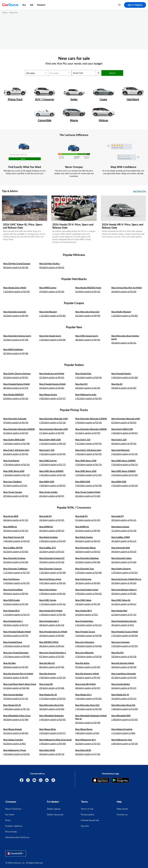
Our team (10, 814)
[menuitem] (24, 5)
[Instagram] (41, 780)
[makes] (37, 73)
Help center (122, 809)
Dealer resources (55, 814)
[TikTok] (53, 780)
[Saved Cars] (119, 5)
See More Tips (140, 191)
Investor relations (14, 826)
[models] (60, 73)
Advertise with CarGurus (17, 837)
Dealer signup (54, 809)
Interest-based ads (90, 820)
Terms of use (87, 809)
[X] (28, 780)
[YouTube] (34, 780)
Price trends (11, 832)
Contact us (122, 814)
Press (8, 820)
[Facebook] (22, 780)
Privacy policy (88, 814)
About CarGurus (13, 809)
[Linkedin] (47, 780)
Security (85, 826)
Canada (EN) (16, 853)
